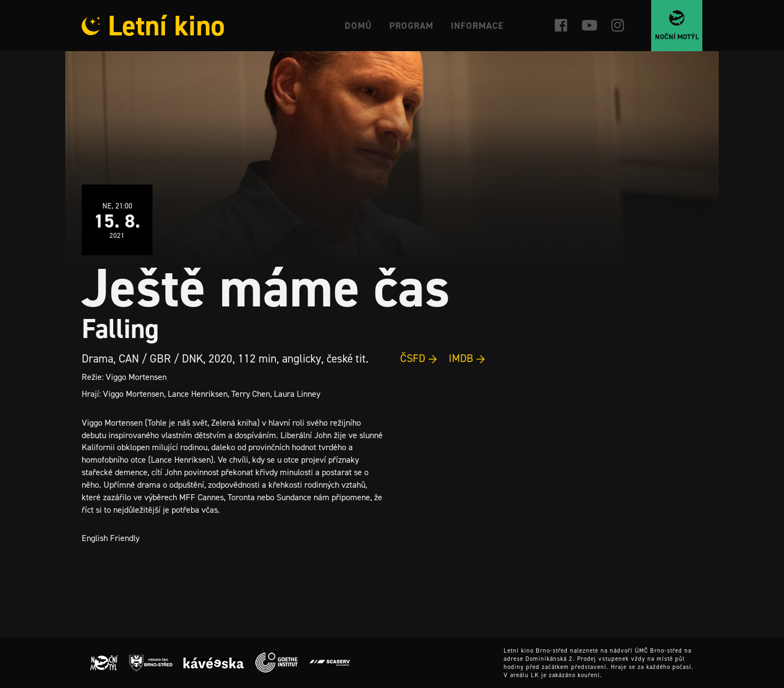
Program (411, 26)
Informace (477, 26)
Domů (358, 26)
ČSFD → (419, 358)
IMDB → (467, 358)
